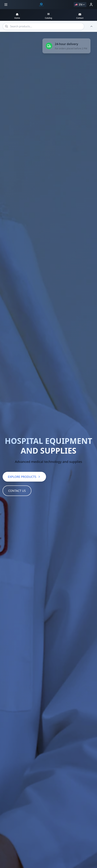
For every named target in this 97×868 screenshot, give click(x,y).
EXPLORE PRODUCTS (24, 477)
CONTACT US (17, 491)
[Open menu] (6, 5)
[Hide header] (91, 26)
